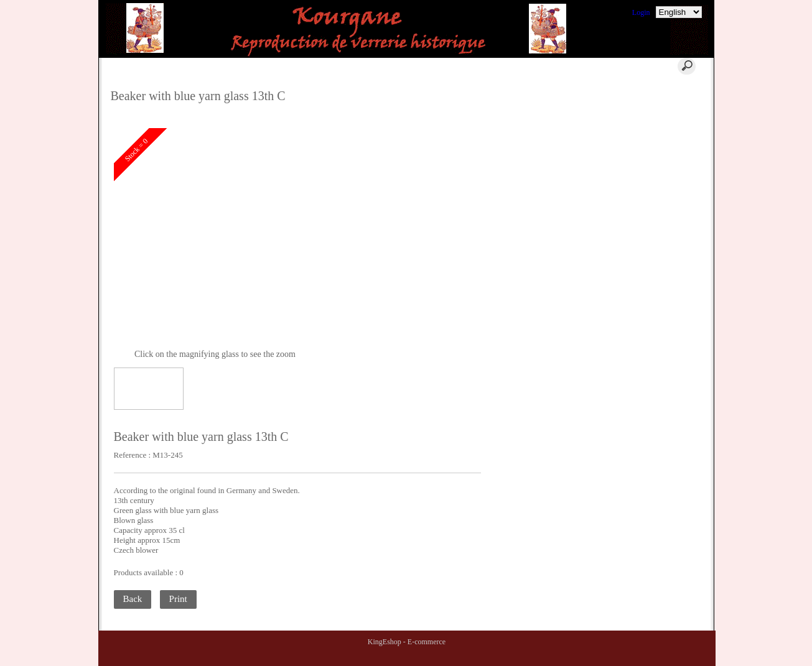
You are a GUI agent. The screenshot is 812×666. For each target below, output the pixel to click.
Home (225, 66)
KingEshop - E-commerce (407, 642)
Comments (638, 90)
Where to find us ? (650, 105)
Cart (293, 66)
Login (641, 12)
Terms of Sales (644, 120)
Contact (366, 66)
